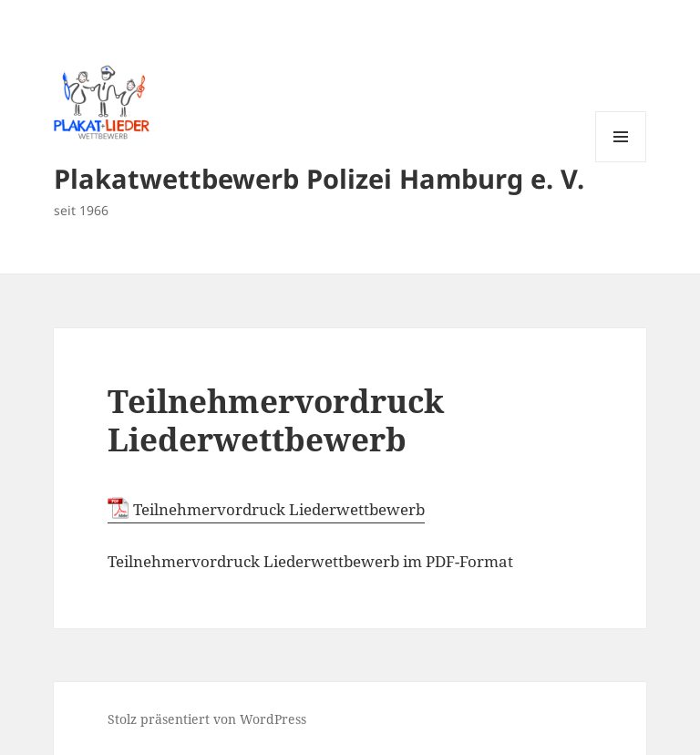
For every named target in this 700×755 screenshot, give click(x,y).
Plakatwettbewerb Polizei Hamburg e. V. (319, 178)
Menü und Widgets (621, 162)
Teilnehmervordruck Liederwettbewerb (279, 509)
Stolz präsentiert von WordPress (207, 719)
